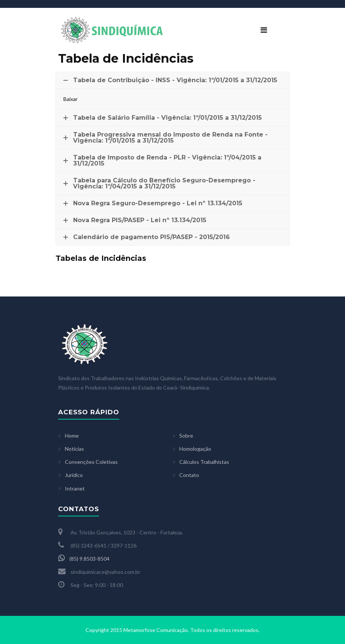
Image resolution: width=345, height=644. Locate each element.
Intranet (75, 488)
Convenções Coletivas (91, 462)
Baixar (70, 99)
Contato (189, 475)
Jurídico (74, 475)
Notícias (74, 449)
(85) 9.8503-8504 (84, 559)
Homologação (195, 449)
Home (72, 436)
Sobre (186, 436)
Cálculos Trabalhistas (204, 462)
